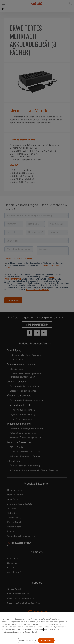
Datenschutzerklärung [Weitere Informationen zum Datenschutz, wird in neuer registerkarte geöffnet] (34, 640)
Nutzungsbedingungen (12, 642)
